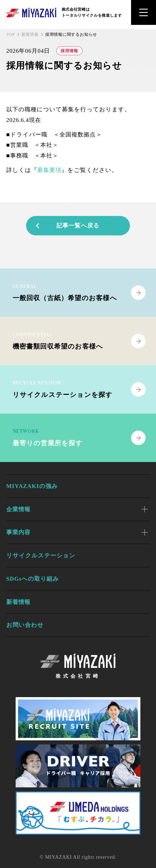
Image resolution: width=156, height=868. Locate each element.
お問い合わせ (25, 625)
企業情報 (18, 509)
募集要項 (49, 170)
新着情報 (30, 34)
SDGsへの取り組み (33, 579)
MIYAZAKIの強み (32, 486)
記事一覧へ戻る (67, 226)
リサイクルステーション (41, 556)
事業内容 (18, 532)
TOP (11, 34)
